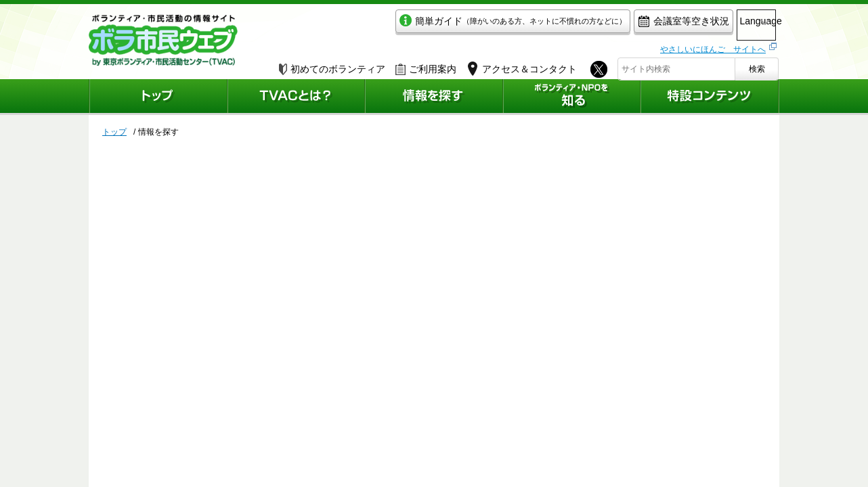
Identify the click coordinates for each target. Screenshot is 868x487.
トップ (114, 132)
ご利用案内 (426, 66)
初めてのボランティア (332, 66)
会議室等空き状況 (627, 25)
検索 (757, 66)
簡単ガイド (457, 25)
